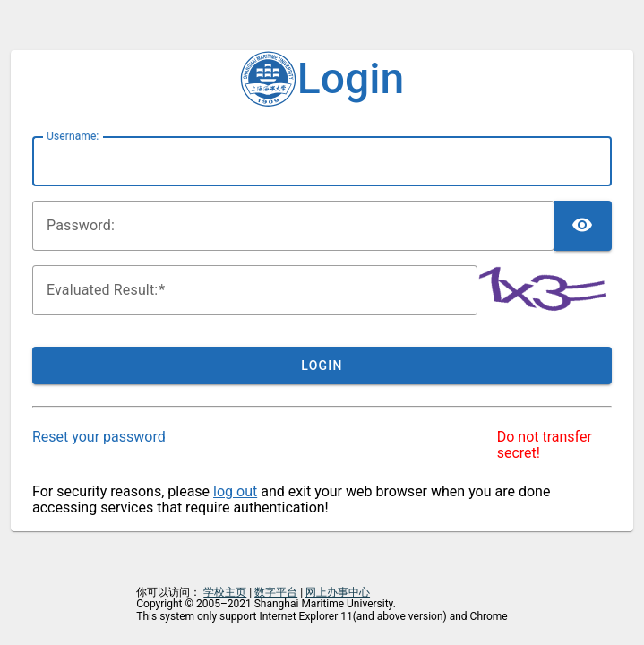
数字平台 (276, 592)
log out (235, 491)
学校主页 (225, 592)
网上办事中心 (338, 592)
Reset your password (99, 437)
